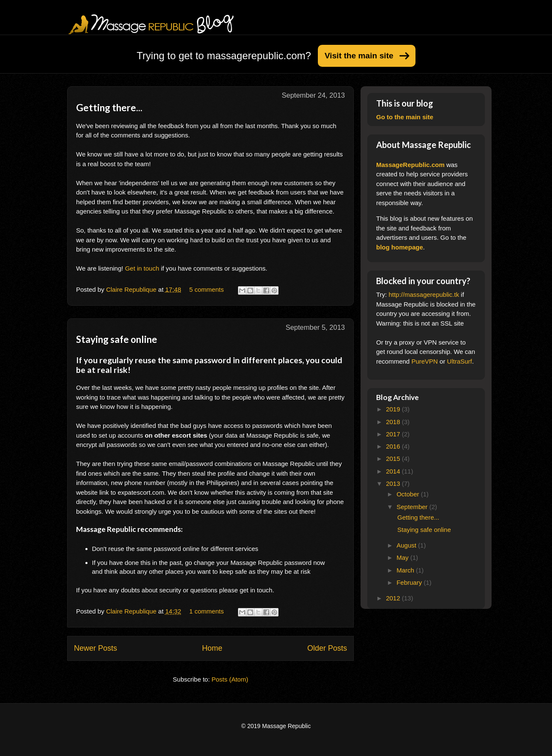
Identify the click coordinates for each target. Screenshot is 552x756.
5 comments (207, 289)
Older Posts (327, 648)
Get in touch (142, 268)
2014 (394, 471)
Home (212, 648)
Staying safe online (117, 339)
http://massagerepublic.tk (424, 294)
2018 (394, 422)
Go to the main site (405, 117)
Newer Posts (96, 648)
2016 (394, 446)
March (406, 570)
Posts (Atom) (230, 679)
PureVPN (425, 361)
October (409, 494)
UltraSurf (460, 361)
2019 (394, 409)
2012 (394, 598)
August (407, 545)
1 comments (207, 611)
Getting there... (109, 108)
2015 (394, 459)
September (413, 507)
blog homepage (400, 247)
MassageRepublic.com (410, 165)
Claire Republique (132, 289)
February (410, 582)
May (403, 557)
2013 (394, 483)
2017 (394, 434)
